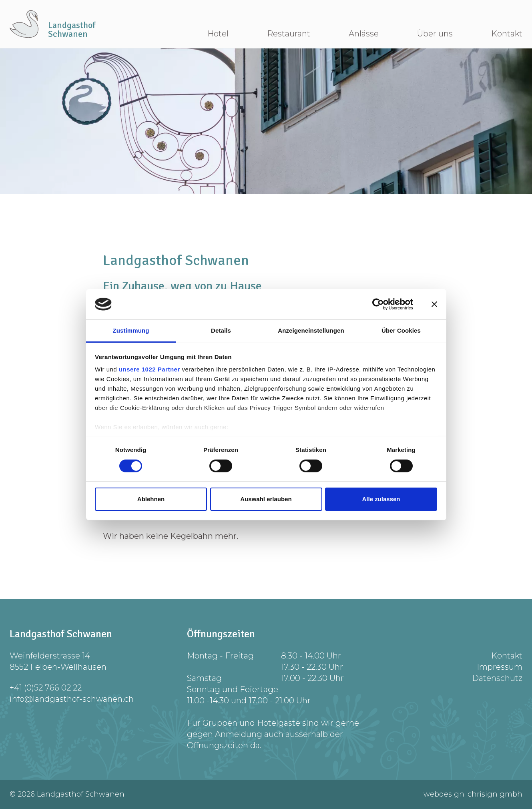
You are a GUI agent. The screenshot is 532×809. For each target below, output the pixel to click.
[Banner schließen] (434, 304)
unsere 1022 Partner (150, 369)
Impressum (500, 667)
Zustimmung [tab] (131, 330)
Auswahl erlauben (266, 499)
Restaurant (289, 34)
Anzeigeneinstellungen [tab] (311, 330)
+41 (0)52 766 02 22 (46, 688)
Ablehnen (151, 499)
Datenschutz (497, 678)
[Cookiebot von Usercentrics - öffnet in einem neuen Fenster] (378, 304)
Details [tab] (221, 330)
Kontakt (507, 34)
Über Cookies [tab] (401, 330)
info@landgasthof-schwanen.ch (72, 699)
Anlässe (364, 34)
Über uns (435, 34)
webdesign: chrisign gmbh (473, 794)
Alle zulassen (381, 499)
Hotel (218, 34)
